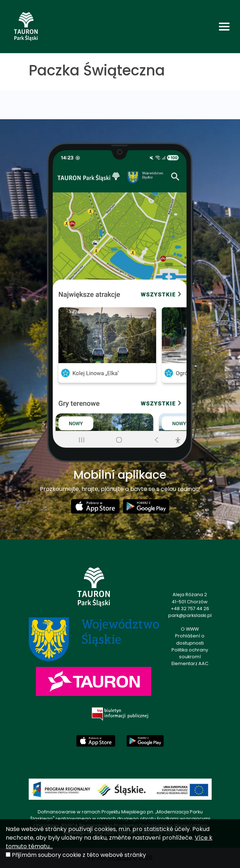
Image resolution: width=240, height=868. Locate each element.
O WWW (190, 629)
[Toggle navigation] (224, 27)
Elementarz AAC (190, 663)
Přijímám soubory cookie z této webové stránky (79, 855)
